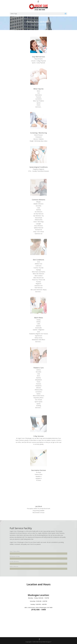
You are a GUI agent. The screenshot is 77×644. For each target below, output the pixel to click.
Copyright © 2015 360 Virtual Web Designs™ (38, 642)
